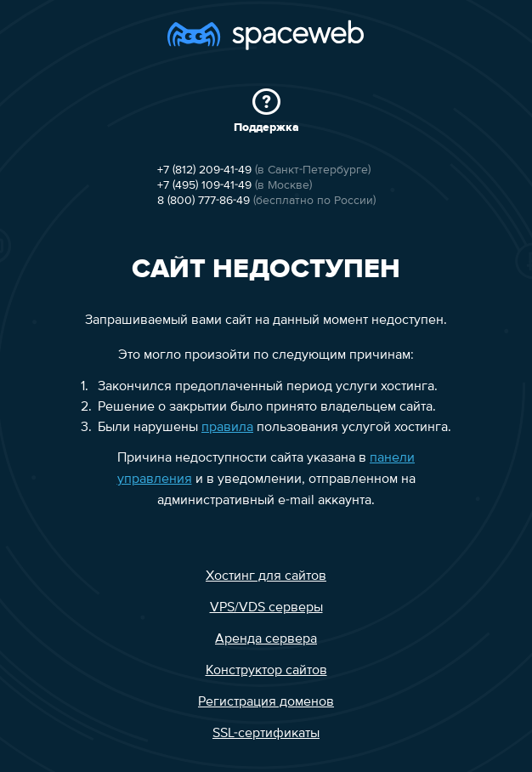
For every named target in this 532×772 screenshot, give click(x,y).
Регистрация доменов (266, 702)
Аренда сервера (266, 639)
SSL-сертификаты (266, 734)
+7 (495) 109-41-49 (204, 185)
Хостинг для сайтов (266, 576)
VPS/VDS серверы (266, 608)
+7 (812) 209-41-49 (204, 170)
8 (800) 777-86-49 (204, 201)
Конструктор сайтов (266, 671)
